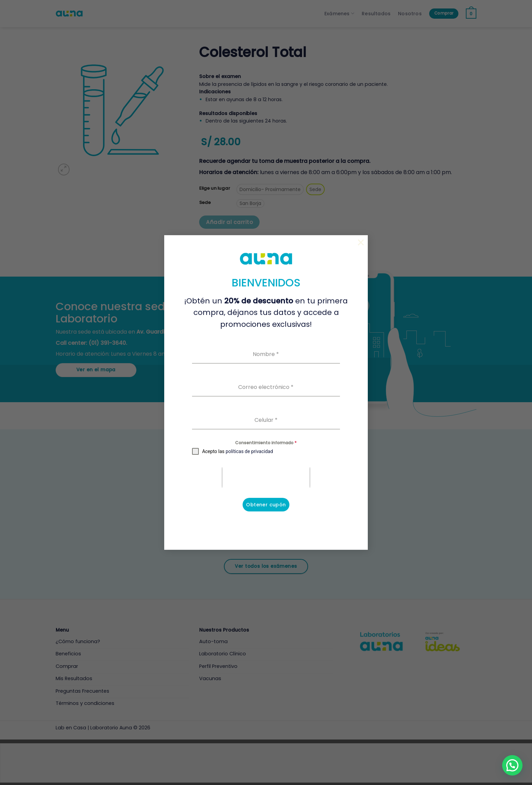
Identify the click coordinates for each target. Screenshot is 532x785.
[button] (512, 765)
